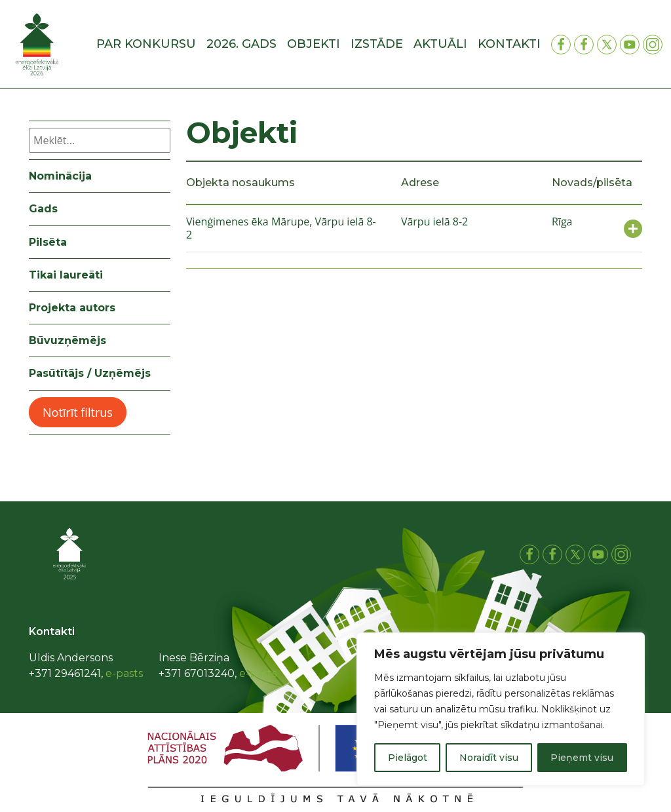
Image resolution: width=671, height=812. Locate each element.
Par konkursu (146, 44)
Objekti (314, 44)
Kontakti (509, 44)
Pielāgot (408, 758)
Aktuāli (440, 44)
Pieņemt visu (582, 758)
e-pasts (124, 673)
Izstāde (377, 44)
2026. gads (241, 44)
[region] (501, 709)
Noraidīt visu (489, 758)
